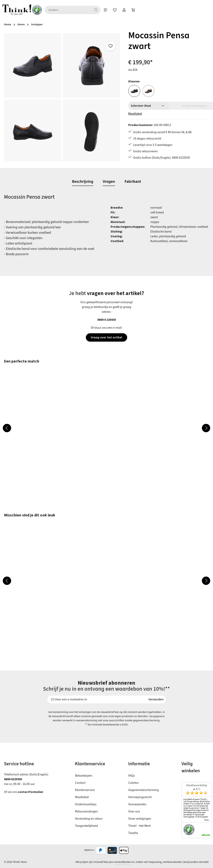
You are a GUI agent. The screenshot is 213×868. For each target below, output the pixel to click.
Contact (80, 783)
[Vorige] (7, 428)
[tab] (83, 182)
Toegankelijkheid (86, 826)
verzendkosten (123, 862)
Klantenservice (85, 790)
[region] (62, 97)
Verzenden (156, 699)
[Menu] (114, 10)
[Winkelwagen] (143, 10)
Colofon (133, 783)
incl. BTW (133, 70)
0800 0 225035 (107, 320)
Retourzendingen (86, 811)
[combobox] (75, 10)
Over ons (134, 811)
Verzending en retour (89, 819)
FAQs (132, 776)
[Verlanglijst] (124, 10)
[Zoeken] (104, 10)
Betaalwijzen (84, 776)
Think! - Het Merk (140, 826)
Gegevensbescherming (143, 790)
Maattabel (135, 114)
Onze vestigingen (140, 819)
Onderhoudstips (86, 804)
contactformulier (30, 792)
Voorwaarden (137, 804)
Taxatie (133, 833)
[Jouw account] (133, 10)
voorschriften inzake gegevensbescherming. (134, 720)
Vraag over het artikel (106, 337)
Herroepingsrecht (140, 797)
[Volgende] (206, 428)
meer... (207, 820)
